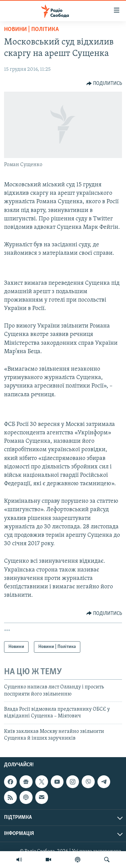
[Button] (104, 84)
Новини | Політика (31, 29)
